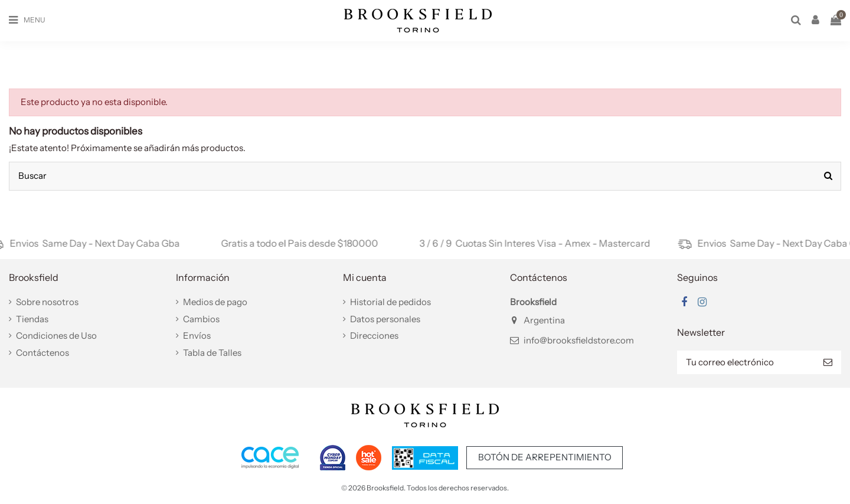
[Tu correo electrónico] (746, 363)
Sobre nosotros (47, 302)
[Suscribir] (828, 363)
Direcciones (374, 336)
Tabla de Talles (212, 353)
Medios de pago (215, 302)
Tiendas (32, 319)
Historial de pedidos (390, 302)
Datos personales (385, 319)
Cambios (201, 319)
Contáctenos (42, 353)
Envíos (197, 336)
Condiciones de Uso (56, 336)
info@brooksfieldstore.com (579, 340)
